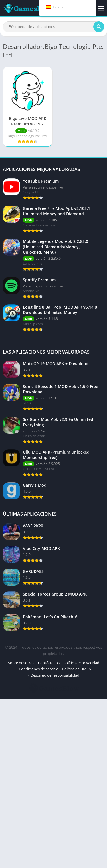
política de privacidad (81, 663)
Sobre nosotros (21, 663)
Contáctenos (49, 663)
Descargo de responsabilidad (55, 675)
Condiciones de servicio (39, 669)
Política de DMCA (77, 669)
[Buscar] (53, 27)
